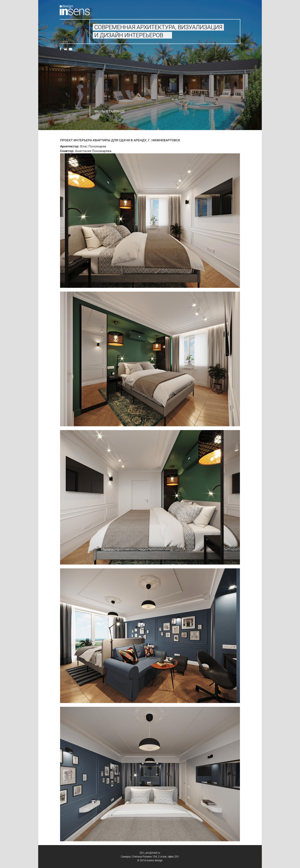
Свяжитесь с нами (71, 38)
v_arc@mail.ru (150, 853)
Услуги (64, 29)
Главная (65, 25)
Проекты (72, 34)
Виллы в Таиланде (110, 111)
